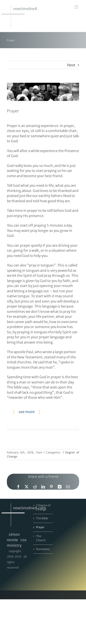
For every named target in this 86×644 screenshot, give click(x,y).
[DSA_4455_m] (43, 92)
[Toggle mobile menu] (77, 7)
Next (71, 65)
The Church (41, 538)
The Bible (42, 518)
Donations (43, 549)
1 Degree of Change (43, 507)
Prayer (40, 527)
